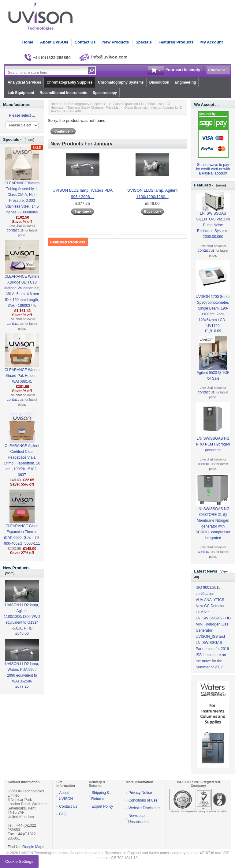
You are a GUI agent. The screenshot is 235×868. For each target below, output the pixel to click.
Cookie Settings (19, 861)
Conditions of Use (143, 800)
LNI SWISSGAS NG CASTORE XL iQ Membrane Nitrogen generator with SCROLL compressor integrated (213, 514)
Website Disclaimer (144, 808)
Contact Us (85, 42)
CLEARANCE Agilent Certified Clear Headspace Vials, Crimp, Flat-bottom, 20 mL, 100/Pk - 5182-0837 (22, 450)
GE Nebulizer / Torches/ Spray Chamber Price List (111, 106)
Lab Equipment (21, 93)
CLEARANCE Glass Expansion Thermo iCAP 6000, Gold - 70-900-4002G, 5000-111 (22, 525)
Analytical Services (24, 82)
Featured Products (176, 42)
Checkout (216, 70)
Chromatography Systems (121, 82)
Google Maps (33, 847)
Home (28, 42)
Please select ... (22, 115)
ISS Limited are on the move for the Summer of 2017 (211, 661)
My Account (212, 42)
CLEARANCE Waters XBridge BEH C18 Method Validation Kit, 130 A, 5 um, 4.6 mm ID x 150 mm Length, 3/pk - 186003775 (22, 281)
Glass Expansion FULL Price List (137, 104)
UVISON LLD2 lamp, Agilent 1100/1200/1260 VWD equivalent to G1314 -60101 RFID (22, 610)
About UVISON (54, 42)
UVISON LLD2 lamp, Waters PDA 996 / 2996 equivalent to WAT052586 (22, 665)
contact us (15, 230)
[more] (28, 140)
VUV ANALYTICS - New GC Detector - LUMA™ (211, 606)
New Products (116, 42)
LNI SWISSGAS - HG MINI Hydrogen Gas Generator (213, 624)
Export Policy (102, 806)
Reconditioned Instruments (63, 93)
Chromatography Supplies (69, 82)
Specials (144, 42)
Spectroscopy (105, 93)
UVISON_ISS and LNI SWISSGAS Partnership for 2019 (213, 643)
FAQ (63, 814)
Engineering (185, 82)
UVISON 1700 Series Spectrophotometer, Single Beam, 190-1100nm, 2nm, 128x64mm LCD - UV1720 (213, 301)
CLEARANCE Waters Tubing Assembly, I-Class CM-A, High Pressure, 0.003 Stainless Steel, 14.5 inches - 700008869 (22, 188)
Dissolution (159, 82)
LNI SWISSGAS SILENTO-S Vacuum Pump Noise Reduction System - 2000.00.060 (213, 219)
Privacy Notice (140, 793)
